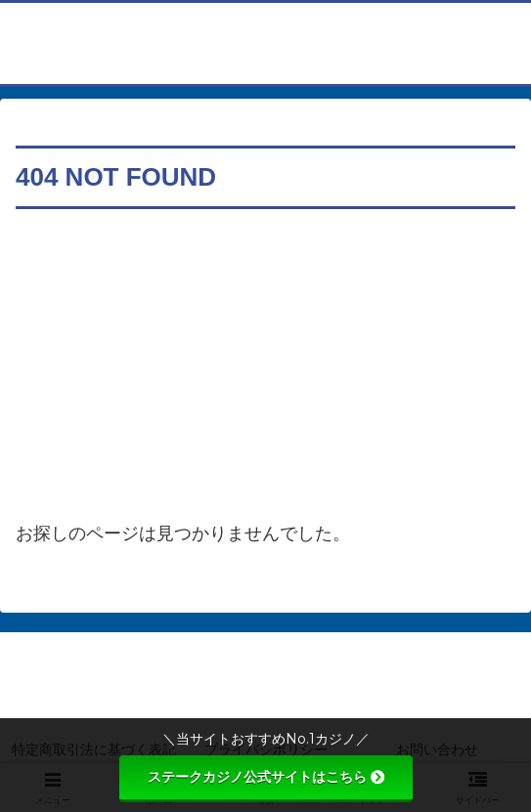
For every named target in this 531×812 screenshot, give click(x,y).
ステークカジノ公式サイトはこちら (266, 777)
